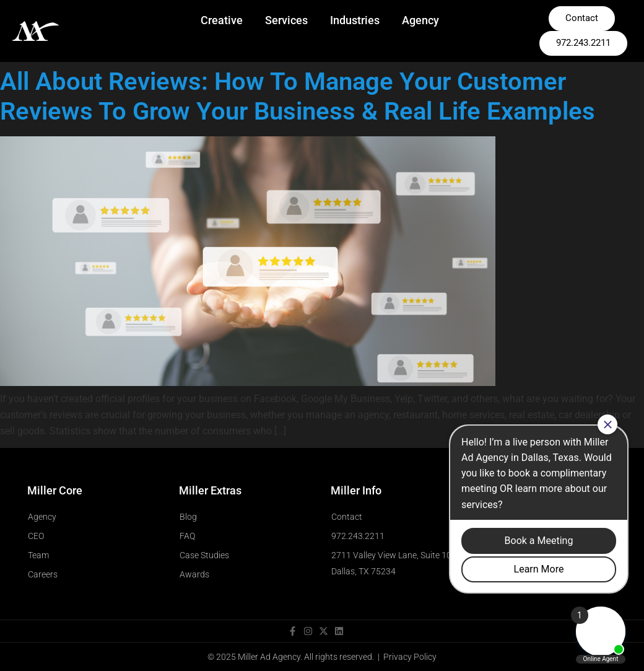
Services (286, 20)
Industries (355, 20)
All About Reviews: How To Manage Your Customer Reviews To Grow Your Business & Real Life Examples (298, 96)
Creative (222, 20)
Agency (420, 20)
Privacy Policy (410, 657)
